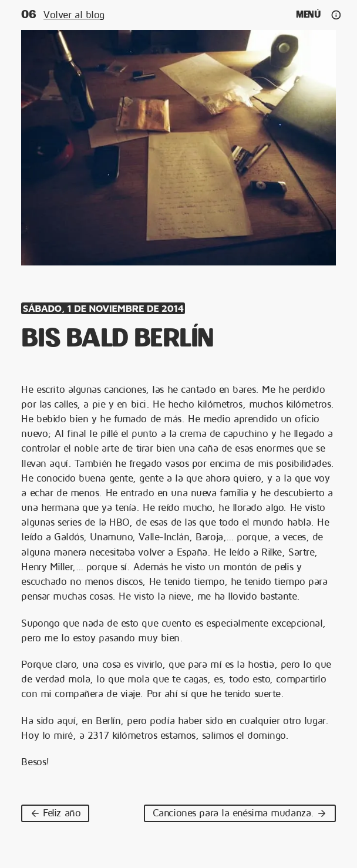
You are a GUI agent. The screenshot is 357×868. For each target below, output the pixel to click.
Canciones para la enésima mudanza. (240, 813)
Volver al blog (74, 15)
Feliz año (55, 813)
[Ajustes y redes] (336, 15)
